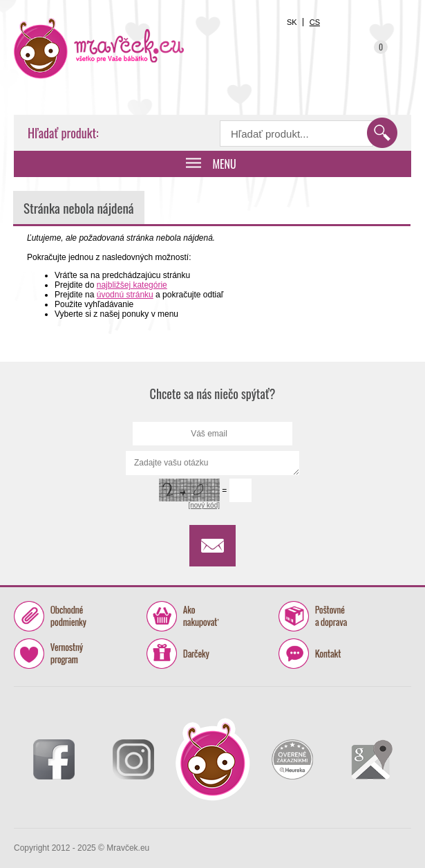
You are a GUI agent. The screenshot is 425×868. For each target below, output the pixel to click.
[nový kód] (204, 505)
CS (315, 22)
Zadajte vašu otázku (212, 463)
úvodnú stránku (125, 295)
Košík (374, 55)
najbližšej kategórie (132, 285)
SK (292, 22)
